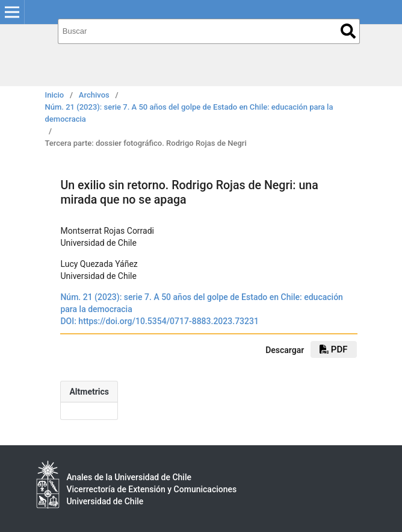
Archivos (94, 95)
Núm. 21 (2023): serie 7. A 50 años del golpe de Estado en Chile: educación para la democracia (189, 113)
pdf (333, 349)
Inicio (55, 95)
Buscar (348, 31)
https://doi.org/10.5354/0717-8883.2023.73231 (169, 321)
